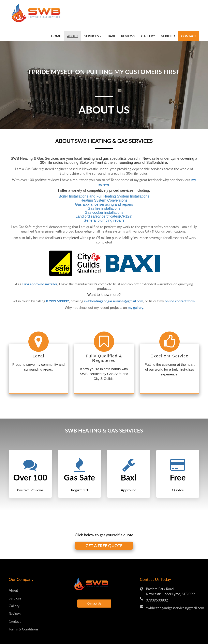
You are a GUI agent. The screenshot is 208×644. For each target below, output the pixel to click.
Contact (189, 36)
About (73, 36)
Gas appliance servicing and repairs (104, 204)
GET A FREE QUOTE (104, 546)
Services (15, 598)
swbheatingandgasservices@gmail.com (173, 608)
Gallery (148, 36)
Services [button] (93, 36)
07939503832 (157, 600)
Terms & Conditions (24, 629)
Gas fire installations (104, 208)
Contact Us (94, 604)
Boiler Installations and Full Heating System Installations (104, 196)
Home (56, 36)
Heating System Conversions (104, 200)
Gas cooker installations (104, 213)
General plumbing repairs (104, 220)
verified (168, 36)
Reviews (128, 36)
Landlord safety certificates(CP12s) (104, 216)
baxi (111, 36)
